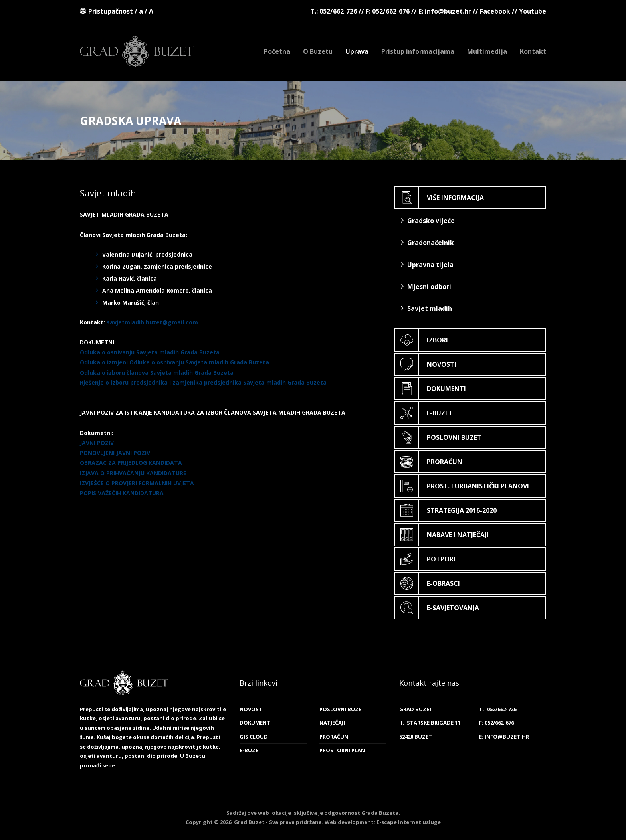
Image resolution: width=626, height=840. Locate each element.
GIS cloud (254, 737)
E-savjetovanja (437, 608)
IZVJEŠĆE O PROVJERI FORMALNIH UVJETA (137, 483)
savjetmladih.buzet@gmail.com (152, 322)
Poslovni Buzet (438, 437)
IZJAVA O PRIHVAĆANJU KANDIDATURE (133, 473)
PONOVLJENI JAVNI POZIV (115, 453)
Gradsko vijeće (428, 221)
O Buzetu (318, 51)
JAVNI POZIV (97, 443)
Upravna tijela (427, 265)
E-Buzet (424, 413)
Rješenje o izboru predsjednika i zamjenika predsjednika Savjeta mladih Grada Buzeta (203, 382)
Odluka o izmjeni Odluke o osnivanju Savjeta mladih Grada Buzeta (174, 362)
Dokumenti (431, 389)
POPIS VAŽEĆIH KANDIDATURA (122, 493)
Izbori (422, 340)
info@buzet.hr (448, 11)
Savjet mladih (426, 308)
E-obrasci (428, 583)
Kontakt (533, 51)
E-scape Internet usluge (409, 822)
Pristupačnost (111, 11)
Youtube (533, 11)
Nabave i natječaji (442, 535)
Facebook (495, 11)
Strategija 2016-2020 (446, 510)
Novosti (426, 364)
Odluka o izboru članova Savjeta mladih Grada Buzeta (157, 373)
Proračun (429, 462)
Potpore (426, 559)
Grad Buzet (137, 51)
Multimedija (487, 51)
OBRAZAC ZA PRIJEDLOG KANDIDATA (131, 463)
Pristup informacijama (418, 51)
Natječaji (332, 723)
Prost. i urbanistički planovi (462, 486)
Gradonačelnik (427, 243)
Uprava (357, 51)
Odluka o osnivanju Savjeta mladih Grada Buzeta (150, 352)
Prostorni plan (342, 750)
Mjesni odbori (426, 287)
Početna (277, 51)
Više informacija (440, 198)
